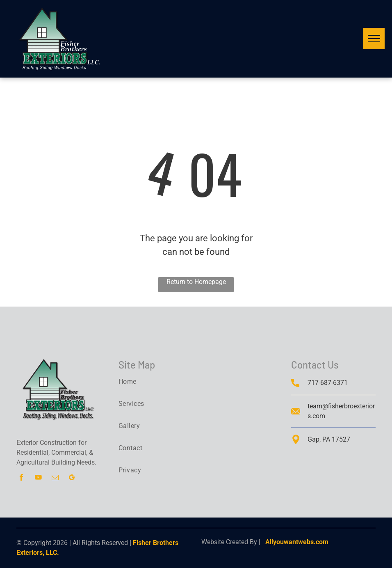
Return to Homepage (196, 282)
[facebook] (22, 479)
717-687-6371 (328, 383)
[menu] (374, 39)
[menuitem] (152, 382)
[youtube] (38, 479)
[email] (55, 479)
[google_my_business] (72, 479)
